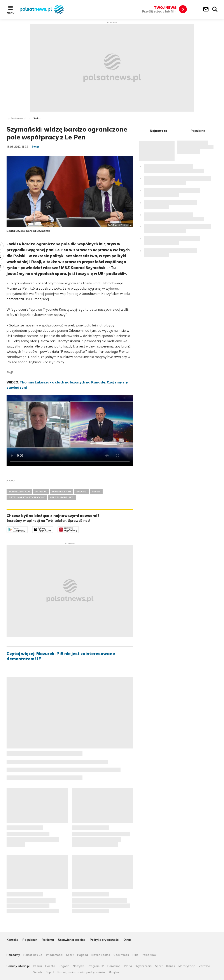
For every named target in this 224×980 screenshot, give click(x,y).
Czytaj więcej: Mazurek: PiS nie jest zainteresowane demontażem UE (61, 656)
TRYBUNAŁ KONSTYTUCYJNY (27, 497)
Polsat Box (149, 955)
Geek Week (121, 955)
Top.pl (50, 972)
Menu (11, 13)
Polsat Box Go (33, 955)
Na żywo (79, 966)
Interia (37, 966)
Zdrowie (204, 966)
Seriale (38, 972)
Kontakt (12, 940)
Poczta (50, 966)
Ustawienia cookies (72, 940)
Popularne (198, 131)
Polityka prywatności (104, 940)
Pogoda (83, 955)
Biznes (171, 966)
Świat (37, 118)
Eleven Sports (101, 955)
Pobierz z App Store (53, 529)
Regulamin (30, 940)
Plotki (128, 966)
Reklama (48, 940)
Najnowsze (158, 131)
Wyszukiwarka (215, 9)
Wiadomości (54, 955)
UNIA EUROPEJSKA (62, 497)
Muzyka (114, 972)
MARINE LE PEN (61, 492)
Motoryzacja (187, 966)
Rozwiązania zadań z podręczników (81, 972)
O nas (128, 940)
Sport (70, 955)
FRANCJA (41, 492)
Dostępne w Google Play (28, 529)
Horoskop (114, 966)
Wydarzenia (143, 966)
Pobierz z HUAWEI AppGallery (79, 529)
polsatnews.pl (17, 118)
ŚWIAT (96, 492)
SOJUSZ (81, 492)
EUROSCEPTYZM (19, 492)
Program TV (96, 966)
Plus (135, 955)
